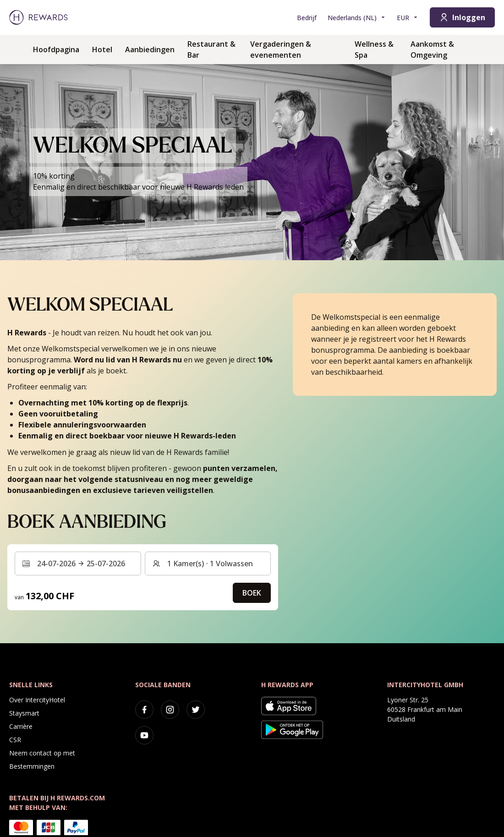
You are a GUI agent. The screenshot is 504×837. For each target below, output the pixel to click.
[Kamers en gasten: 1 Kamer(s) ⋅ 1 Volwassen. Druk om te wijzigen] (208, 563)
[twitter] (196, 710)
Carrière (21, 726)
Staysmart (24, 713)
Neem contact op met (42, 753)
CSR (15, 740)
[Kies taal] (357, 18)
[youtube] (144, 735)
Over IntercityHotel (37, 700)
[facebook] (144, 710)
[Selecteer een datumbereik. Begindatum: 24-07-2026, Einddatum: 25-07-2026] (78, 563)
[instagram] (170, 710)
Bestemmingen (32, 766)
